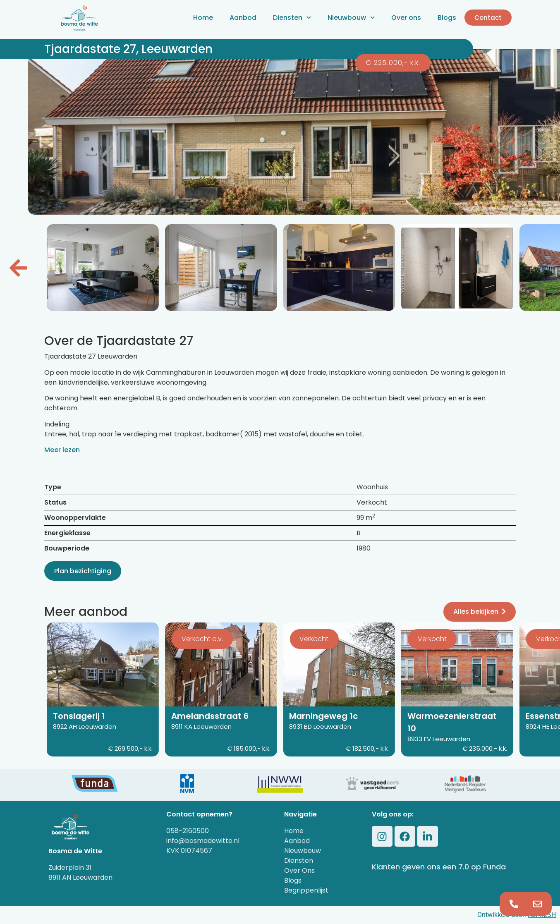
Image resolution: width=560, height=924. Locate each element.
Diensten (292, 18)
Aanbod (243, 18)
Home (203, 18)
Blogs (447, 18)
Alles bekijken (480, 612)
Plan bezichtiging (83, 571)
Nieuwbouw (351, 18)
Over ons (406, 18)
